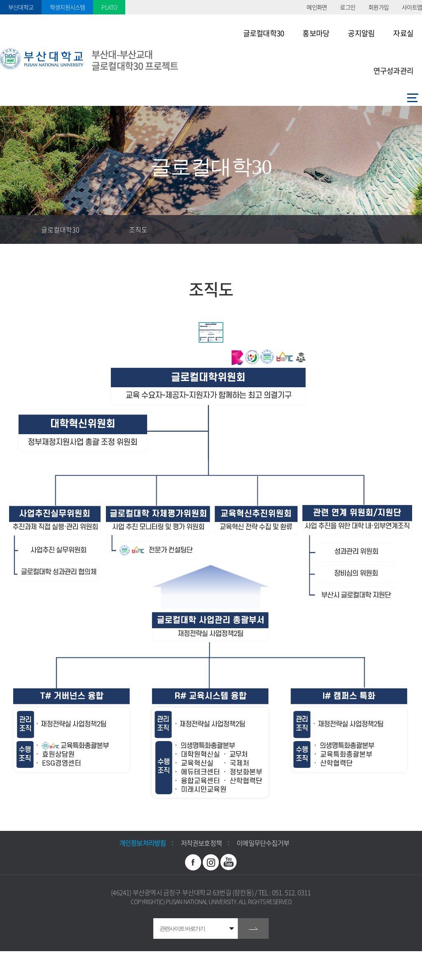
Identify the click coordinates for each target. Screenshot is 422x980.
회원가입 (379, 7)
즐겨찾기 (350, 229)
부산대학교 (21, 7)
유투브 (229, 862)
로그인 (348, 7)
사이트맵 (412, 7)
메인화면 (317, 7)
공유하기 (379, 229)
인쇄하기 (408, 229)
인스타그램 (211, 862)
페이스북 (193, 862)
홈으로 (14, 229)
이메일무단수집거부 (263, 843)
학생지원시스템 (67, 7)
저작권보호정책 (201, 843)
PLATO (109, 7)
